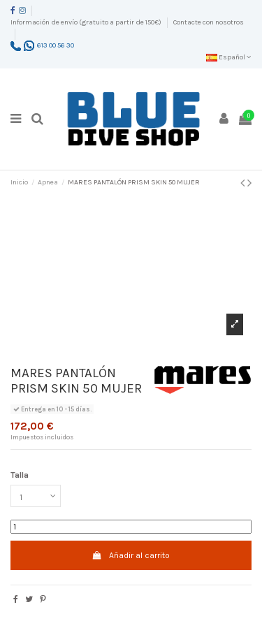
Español (229, 57)
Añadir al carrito (131, 555)
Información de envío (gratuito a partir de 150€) (87, 22)
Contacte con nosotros (209, 22)
